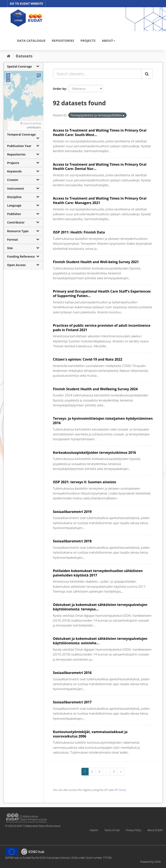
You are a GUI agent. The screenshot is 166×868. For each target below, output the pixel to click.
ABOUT (109, 40)
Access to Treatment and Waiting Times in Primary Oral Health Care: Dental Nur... (100, 167)
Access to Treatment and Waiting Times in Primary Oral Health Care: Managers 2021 (100, 201)
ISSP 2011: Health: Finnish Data (79, 232)
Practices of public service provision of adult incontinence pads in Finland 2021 (102, 328)
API (106, 790)
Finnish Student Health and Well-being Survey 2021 (96, 262)
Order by (59, 89)
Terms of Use (112, 830)
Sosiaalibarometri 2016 (72, 673)
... (107, 771)
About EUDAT (155, 830)
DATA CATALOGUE (31, 40)
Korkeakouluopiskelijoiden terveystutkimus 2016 (95, 453)
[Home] (9, 56)
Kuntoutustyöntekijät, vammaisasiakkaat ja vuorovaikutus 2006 (90, 734)
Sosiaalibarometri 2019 (72, 512)
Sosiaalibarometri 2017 (72, 702)
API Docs (120, 790)
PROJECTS (88, 40)
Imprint (94, 830)
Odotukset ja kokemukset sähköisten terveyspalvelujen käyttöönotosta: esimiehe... (100, 641)
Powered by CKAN (150, 862)
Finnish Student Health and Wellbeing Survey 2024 (95, 389)
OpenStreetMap (32, 123)
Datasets (24, 56)
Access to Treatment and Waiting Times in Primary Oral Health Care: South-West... (100, 133)
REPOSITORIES (63, 40)
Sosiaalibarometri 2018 (72, 541)
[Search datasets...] (97, 74)
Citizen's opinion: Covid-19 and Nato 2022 (88, 359)
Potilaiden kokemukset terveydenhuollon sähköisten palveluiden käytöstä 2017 (98, 573)
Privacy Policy (133, 830)
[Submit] (147, 74)
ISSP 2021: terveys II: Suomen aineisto (85, 482)
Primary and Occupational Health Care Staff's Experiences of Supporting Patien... (102, 294)
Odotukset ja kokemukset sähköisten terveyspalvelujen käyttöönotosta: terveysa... (100, 607)
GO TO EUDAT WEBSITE (26, 3)
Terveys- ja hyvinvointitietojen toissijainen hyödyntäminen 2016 (103, 421)
